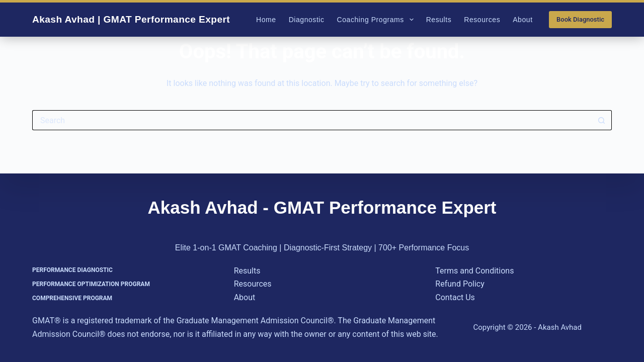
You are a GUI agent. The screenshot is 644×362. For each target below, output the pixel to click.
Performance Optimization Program (91, 284)
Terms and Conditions (474, 271)
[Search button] (602, 120)
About (522, 20)
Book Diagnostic (580, 19)
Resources (482, 20)
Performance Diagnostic (72, 270)
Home (266, 20)
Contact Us (455, 297)
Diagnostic (307, 20)
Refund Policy (460, 284)
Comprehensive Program (72, 298)
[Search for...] (312, 120)
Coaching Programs (377, 20)
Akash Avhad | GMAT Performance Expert (131, 19)
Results (439, 20)
